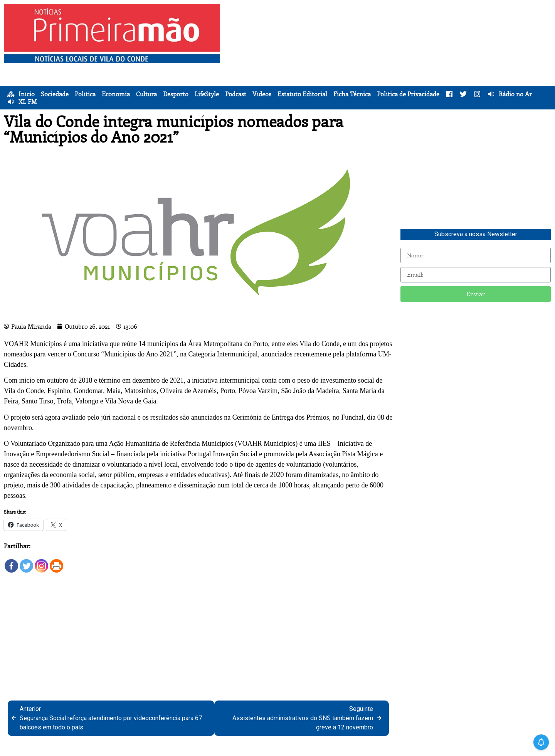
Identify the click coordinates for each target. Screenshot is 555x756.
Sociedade (55, 94)
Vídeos (262, 94)
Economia (116, 94)
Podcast (236, 94)
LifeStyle (207, 94)
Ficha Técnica (352, 94)
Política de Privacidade (408, 94)
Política (85, 94)
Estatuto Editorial (302, 94)
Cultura (146, 94)
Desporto (176, 94)
